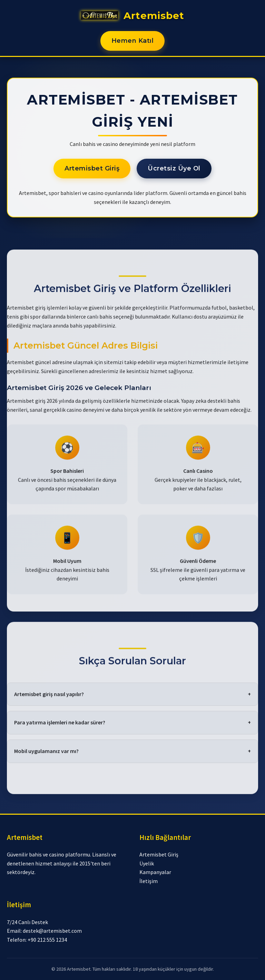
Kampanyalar (155, 872)
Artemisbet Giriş (92, 168)
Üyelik (147, 863)
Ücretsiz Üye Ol (174, 168)
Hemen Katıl (133, 41)
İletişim (149, 881)
